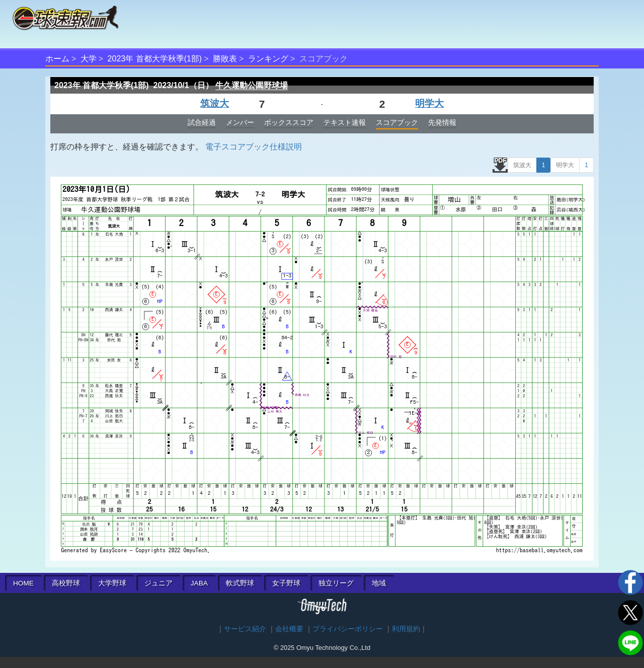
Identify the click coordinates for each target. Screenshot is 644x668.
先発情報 (442, 122)
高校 (66, 583)
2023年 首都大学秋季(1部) (155, 59)
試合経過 (202, 122)
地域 (379, 583)
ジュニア (158, 583)
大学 (89, 59)
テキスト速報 (345, 122)
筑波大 (215, 103)
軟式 (240, 583)
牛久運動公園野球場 (252, 85)
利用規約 (406, 629)
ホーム (57, 59)
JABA (199, 583)
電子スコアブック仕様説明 (254, 147)
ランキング (268, 59)
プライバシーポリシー (348, 629)
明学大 (429, 103)
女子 (286, 583)
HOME (23, 583)
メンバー (240, 122)
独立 (336, 583)
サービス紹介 (245, 629)
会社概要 (289, 629)
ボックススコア (289, 122)
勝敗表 (225, 59)
